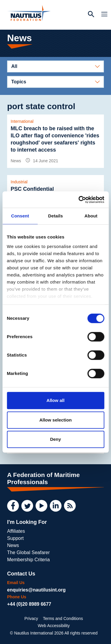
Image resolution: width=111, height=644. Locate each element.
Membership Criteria (28, 560)
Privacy (31, 618)
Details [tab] (56, 216)
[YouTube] (41, 506)
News (13, 545)
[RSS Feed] (70, 506)
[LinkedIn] (56, 506)
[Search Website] (91, 15)
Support (15, 538)
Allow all (55, 400)
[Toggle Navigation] (103, 15)
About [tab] (91, 216)
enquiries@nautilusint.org (36, 590)
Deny (55, 439)
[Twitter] (27, 506)
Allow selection (55, 420)
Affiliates (16, 531)
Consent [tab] (20, 216)
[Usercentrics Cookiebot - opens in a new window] (79, 200)
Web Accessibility (54, 626)
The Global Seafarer (28, 552)
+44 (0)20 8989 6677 (29, 604)
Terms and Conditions (63, 618)
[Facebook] (13, 506)
